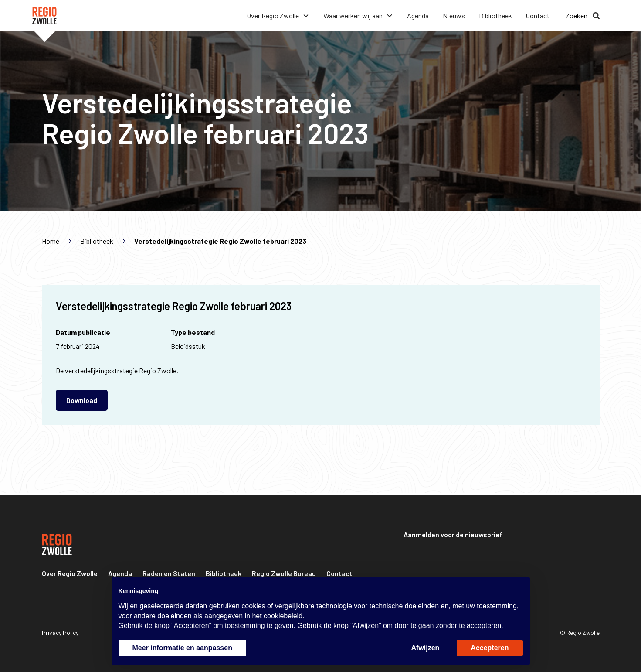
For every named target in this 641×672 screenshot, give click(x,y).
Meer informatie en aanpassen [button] (182, 648)
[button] (278, 16)
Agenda (418, 15)
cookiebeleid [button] (283, 616)
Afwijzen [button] (425, 648)
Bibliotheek (495, 15)
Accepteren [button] (490, 648)
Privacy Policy (60, 633)
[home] (44, 16)
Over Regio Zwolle (70, 573)
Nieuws (454, 15)
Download (82, 400)
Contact (538, 15)
